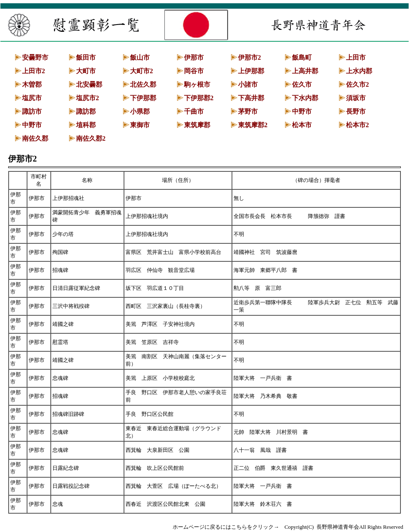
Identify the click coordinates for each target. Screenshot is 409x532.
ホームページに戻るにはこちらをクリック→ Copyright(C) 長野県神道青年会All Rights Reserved (288, 527)
